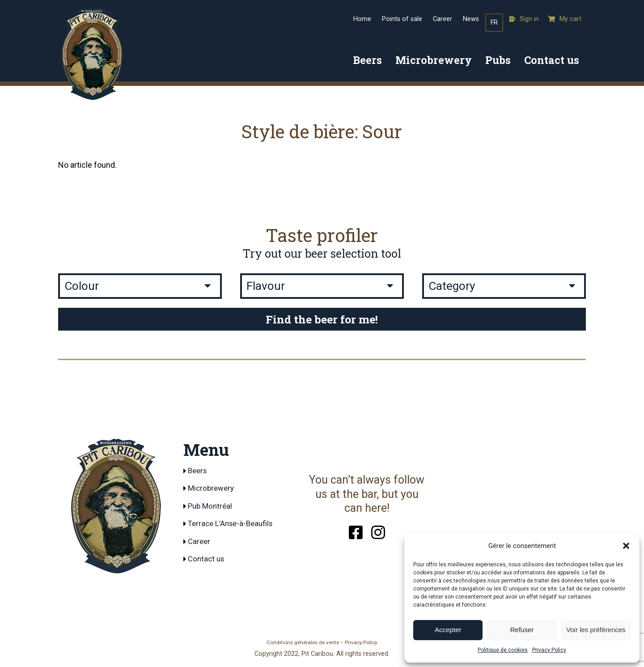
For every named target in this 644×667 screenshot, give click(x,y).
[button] (626, 546)
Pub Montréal (212, 507)
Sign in (524, 19)
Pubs (498, 60)
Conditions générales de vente (303, 643)
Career (443, 19)
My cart (565, 19)
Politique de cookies (503, 650)
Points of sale (402, 19)
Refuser (522, 630)
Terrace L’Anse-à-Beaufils (233, 525)
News (471, 19)
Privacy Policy (549, 650)
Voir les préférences (596, 630)
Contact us (552, 60)
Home (362, 19)
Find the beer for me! (322, 319)
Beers (367, 60)
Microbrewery (434, 60)
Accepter (448, 630)
